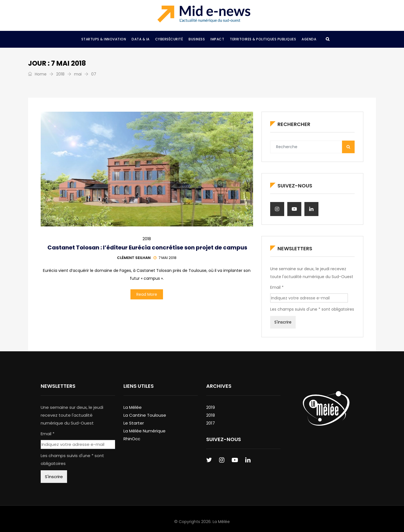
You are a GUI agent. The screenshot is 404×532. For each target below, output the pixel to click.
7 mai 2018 (165, 258)
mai (78, 74)
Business (197, 39)
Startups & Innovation (104, 39)
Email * (277, 287)
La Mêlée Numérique (144, 431)
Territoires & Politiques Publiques (263, 39)
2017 (211, 423)
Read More (147, 294)
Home (37, 74)
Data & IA (141, 39)
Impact (217, 39)
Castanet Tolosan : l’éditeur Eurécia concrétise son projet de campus (147, 247)
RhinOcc (132, 439)
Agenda (309, 39)
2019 (211, 407)
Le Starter (134, 423)
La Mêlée (133, 407)
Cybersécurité (169, 39)
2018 (60, 74)
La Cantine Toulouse (145, 415)
